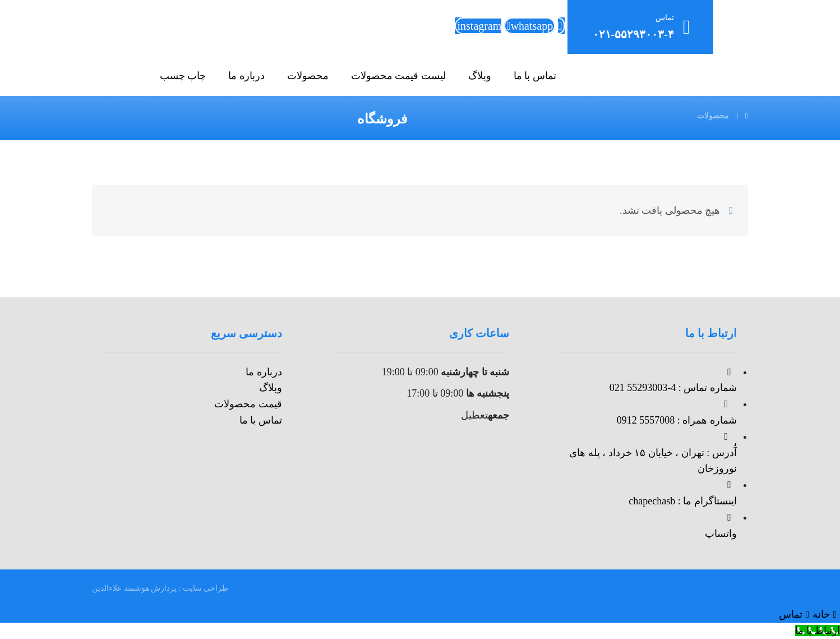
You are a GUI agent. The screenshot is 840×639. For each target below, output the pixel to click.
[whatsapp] (530, 26)
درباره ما (264, 372)
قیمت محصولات (248, 404)
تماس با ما (261, 420)
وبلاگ (271, 388)
